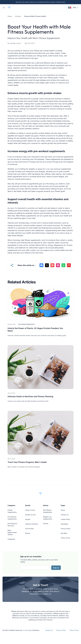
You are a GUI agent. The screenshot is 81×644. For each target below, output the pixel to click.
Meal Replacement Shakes (12, 532)
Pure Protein (30, 529)
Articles (18, 16)
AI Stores (26, 630)
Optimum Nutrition (32, 524)
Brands (28, 533)
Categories (11, 539)
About (63, 510)
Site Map (64, 533)
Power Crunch (30, 510)
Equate (28, 519)
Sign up (56, 568)
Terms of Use (65, 538)
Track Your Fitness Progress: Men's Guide (27, 462)
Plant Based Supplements (27, 324)
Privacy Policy (66, 529)
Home (10, 16)
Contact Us (65, 515)
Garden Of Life (30, 515)
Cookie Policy (65, 519)
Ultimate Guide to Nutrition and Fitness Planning (30, 396)
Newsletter (64, 524)
